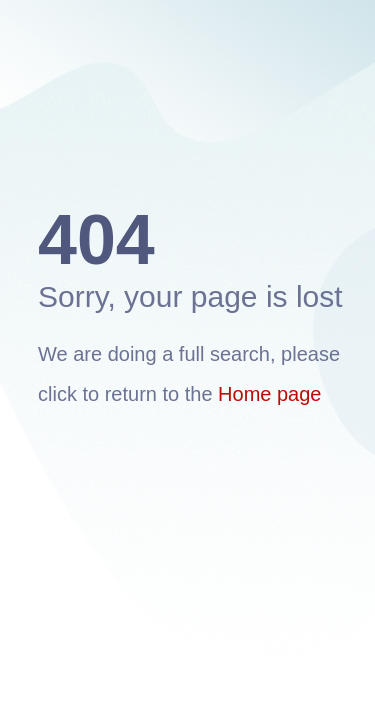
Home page (269, 394)
